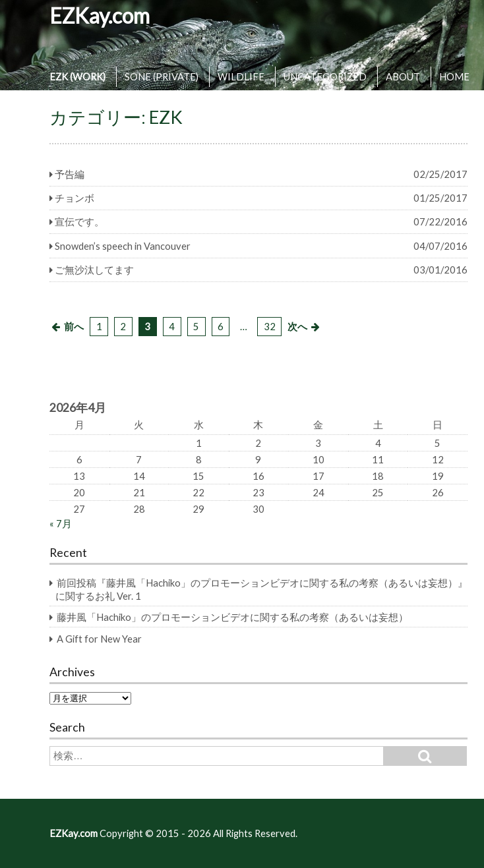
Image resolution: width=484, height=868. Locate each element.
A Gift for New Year (99, 639)
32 (270, 326)
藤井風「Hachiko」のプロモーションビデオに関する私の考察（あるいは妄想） (232, 617)
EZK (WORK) (77, 76)
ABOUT (403, 76)
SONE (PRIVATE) (162, 76)
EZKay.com (100, 15)
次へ (297, 326)
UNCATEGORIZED (325, 76)
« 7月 (61, 523)
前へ (74, 326)
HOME (454, 76)
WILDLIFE (241, 76)
